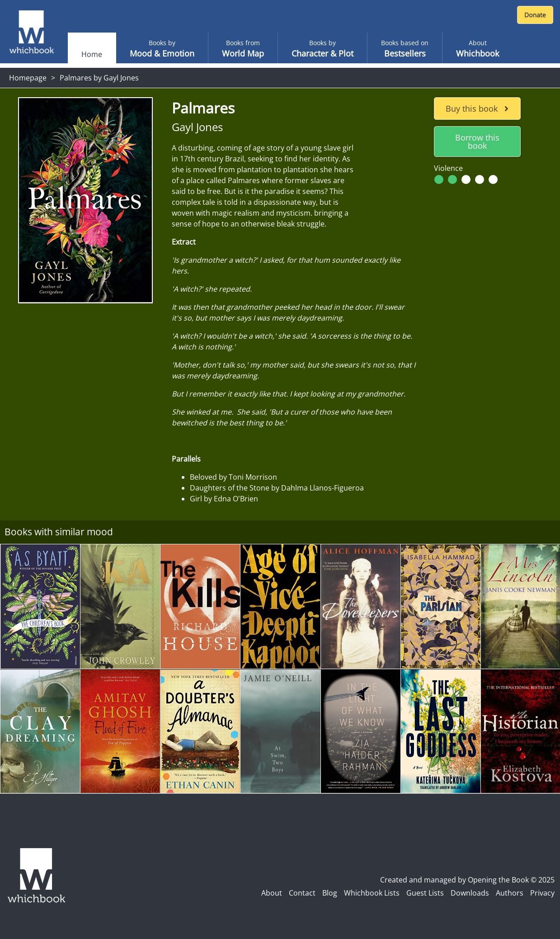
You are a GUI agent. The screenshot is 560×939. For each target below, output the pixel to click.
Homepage (28, 78)
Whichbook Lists (372, 893)
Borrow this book (477, 142)
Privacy (542, 893)
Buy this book (477, 109)
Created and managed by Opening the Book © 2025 (467, 880)
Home (92, 54)
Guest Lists (425, 893)
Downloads (470, 893)
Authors (510, 893)
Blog (330, 893)
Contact (302, 893)
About (272, 893)
